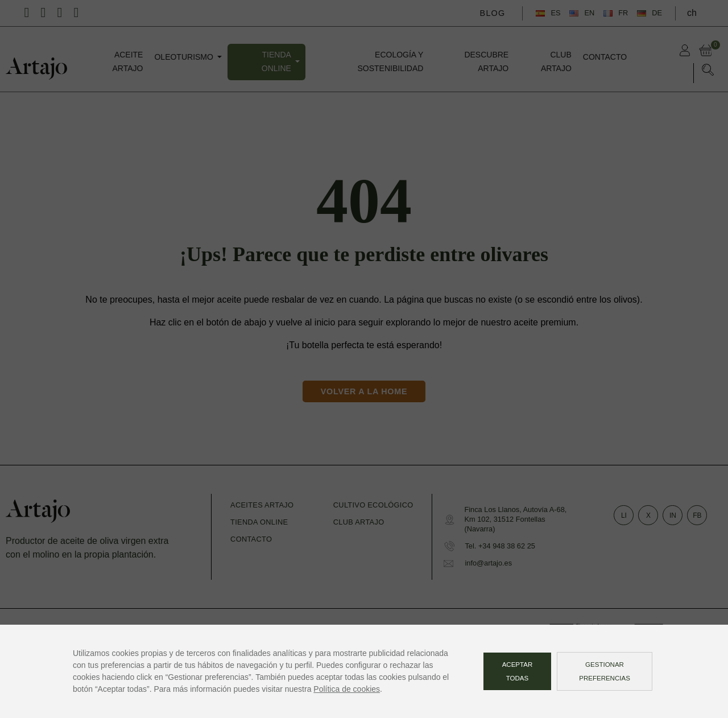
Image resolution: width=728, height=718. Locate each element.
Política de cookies (347, 689)
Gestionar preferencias (605, 671)
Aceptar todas (518, 671)
